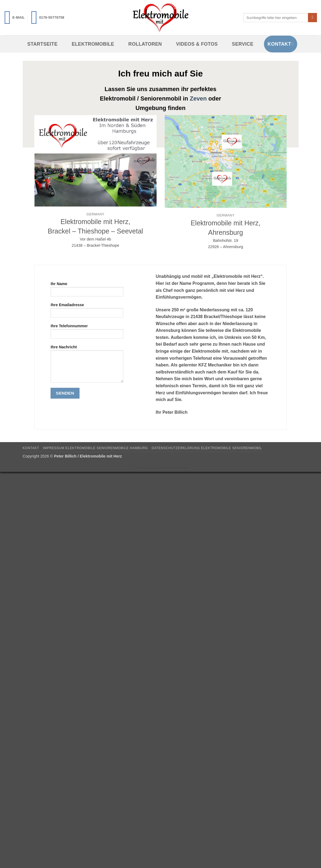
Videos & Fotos (197, 44)
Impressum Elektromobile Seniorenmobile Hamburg (95, 448)
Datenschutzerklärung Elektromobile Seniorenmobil (207, 448)
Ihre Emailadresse (87, 312)
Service (243, 44)
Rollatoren (145, 44)
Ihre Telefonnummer (87, 333)
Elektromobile (93, 44)
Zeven (198, 99)
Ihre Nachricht (87, 366)
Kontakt (281, 44)
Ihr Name (87, 291)
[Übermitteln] (312, 18)
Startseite (42, 44)
